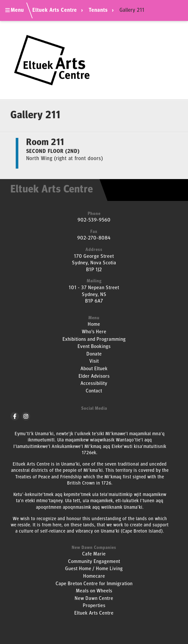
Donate (94, 354)
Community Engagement (94, 562)
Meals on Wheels (94, 591)
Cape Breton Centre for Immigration (94, 584)
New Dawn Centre (94, 599)
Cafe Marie (94, 554)
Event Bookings (94, 347)
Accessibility (94, 384)
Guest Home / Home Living (94, 569)
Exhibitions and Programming (94, 340)
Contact (94, 391)
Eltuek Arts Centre (55, 10)
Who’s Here (94, 332)
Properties (94, 606)
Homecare (94, 577)
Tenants (98, 10)
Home (94, 325)
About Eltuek (94, 369)
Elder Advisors (94, 377)
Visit (94, 362)
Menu (15, 10)
